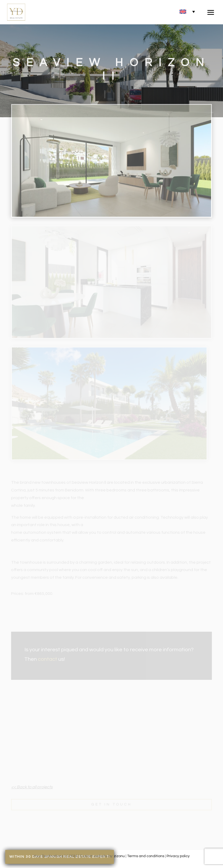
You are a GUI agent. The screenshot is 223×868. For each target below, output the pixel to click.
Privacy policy (178, 856)
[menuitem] (187, 12)
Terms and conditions (146, 856)
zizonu (119, 856)
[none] (187, 12)
